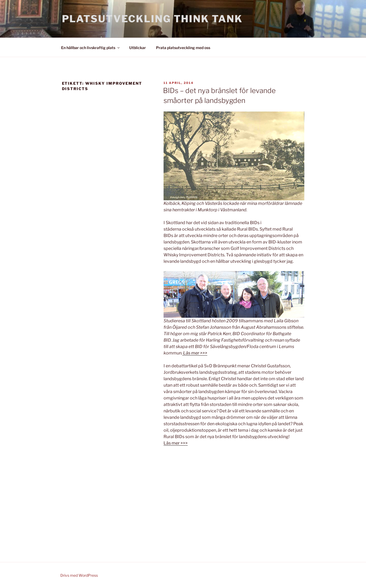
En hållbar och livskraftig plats (91, 48)
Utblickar (138, 48)
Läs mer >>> (176, 443)
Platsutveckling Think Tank (152, 19)
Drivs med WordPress (79, 575)
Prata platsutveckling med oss (183, 48)
